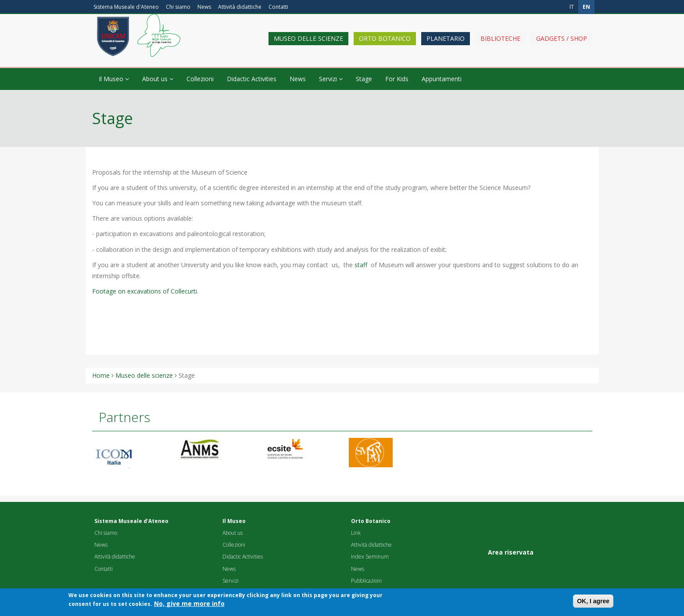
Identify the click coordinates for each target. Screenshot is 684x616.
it (572, 7)
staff (361, 265)
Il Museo (114, 79)
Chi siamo (178, 7)
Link (356, 533)
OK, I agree (593, 603)
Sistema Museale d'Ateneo (126, 7)
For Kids (397, 79)
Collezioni (200, 79)
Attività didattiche (240, 7)
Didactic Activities (252, 79)
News (204, 7)
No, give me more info (189, 606)
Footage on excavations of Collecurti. (145, 291)
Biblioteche (500, 45)
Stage (364, 79)
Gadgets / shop (562, 45)
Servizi (331, 79)
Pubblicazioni (366, 581)
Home (101, 375)
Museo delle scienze (308, 45)
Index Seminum (370, 557)
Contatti (278, 7)
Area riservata (511, 552)
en (586, 7)
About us (158, 79)
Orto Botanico (385, 45)
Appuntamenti (442, 79)
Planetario (446, 45)
